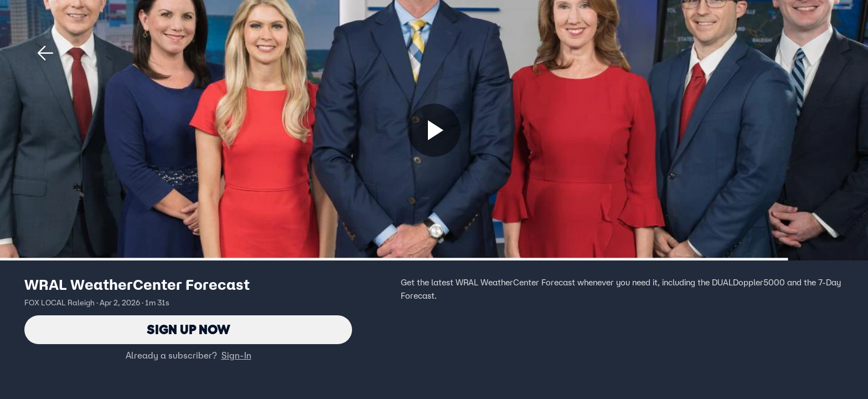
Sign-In (236, 355)
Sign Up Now (188, 329)
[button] (45, 53)
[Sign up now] (434, 130)
